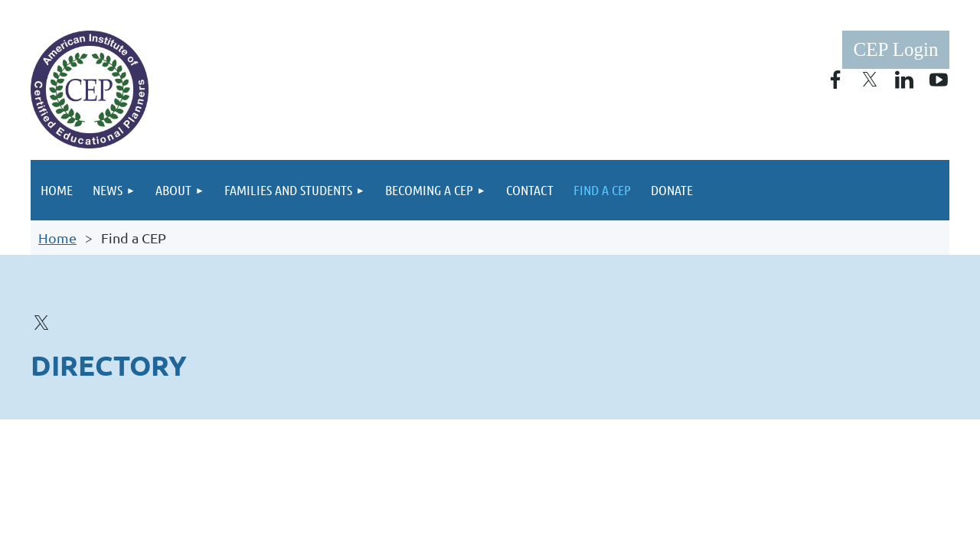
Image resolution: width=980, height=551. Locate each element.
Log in (896, 50)
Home (57, 238)
